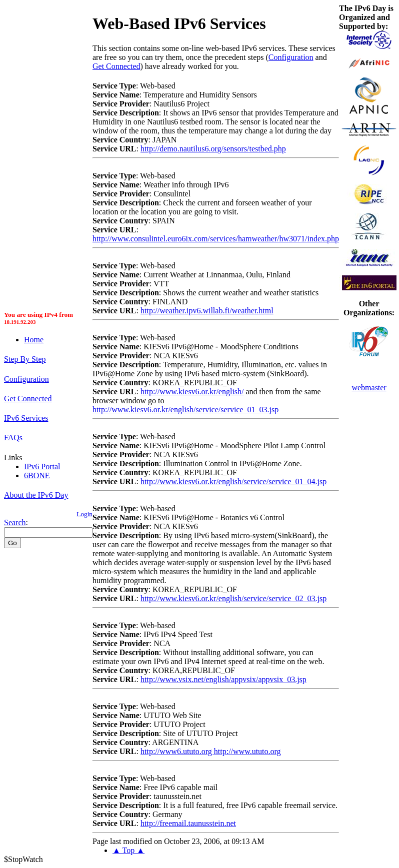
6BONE (37, 475)
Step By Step (25, 359)
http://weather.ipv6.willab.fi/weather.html (207, 311)
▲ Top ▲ (128, 850)
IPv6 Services (26, 418)
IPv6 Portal (42, 466)
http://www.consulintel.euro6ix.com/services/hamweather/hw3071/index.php (216, 239)
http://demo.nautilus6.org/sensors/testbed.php (213, 149)
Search (15, 522)
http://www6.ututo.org (177, 751)
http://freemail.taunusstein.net (188, 823)
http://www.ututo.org (247, 751)
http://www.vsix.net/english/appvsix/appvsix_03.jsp (223, 679)
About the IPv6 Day (36, 495)
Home (34, 340)
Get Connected (28, 399)
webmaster (369, 388)
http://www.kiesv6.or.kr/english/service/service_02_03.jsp (233, 598)
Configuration (26, 379)
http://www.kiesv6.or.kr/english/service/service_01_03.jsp (185, 410)
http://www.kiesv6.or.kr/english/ (192, 392)
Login (84, 514)
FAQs (13, 437)
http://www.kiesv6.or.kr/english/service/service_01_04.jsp (233, 481)
